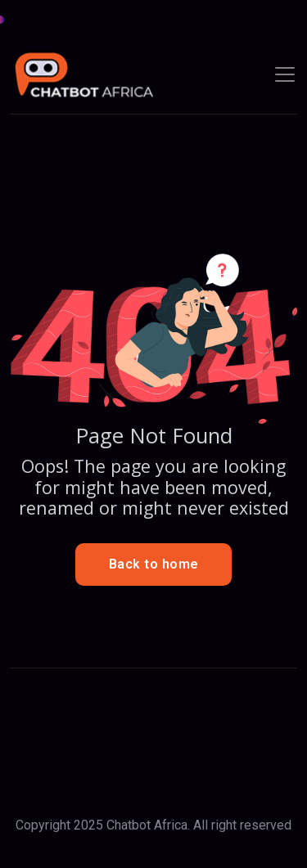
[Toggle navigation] (285, 74)
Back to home (154, 564)
